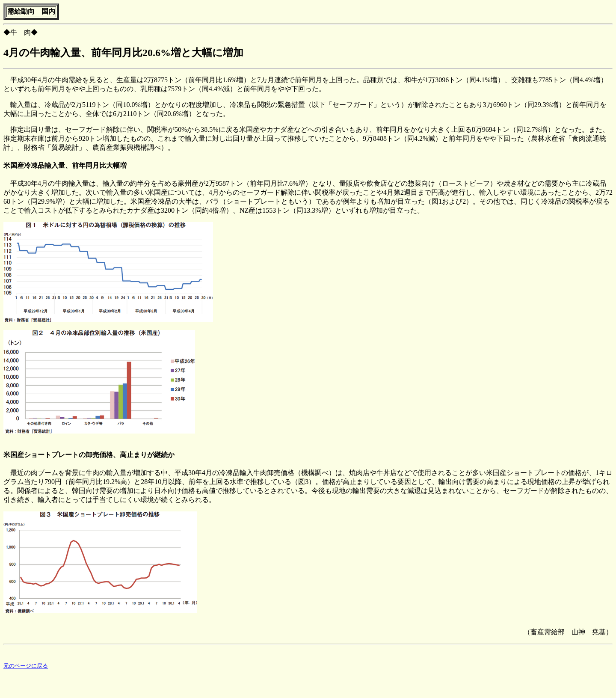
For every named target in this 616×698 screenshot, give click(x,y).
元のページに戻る (26, 667)
